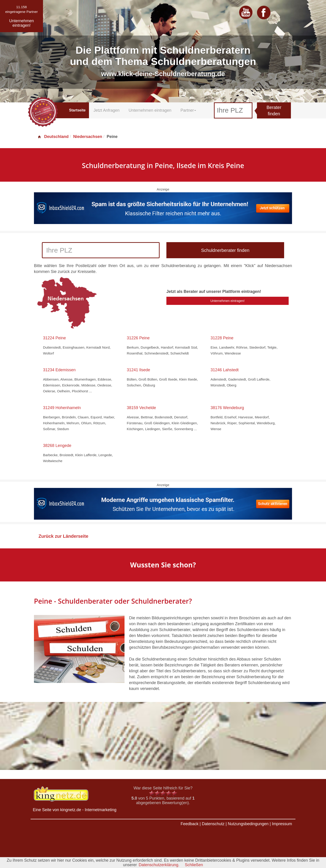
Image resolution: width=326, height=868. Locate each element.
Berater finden (274, 111)
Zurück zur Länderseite (63, 536)
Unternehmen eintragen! (228, 301)
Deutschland (53, 137)
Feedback (190, 824)
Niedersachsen (88, 137)
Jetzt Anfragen (107, 110)
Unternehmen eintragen (150, 110)
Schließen (194, 865)
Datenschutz (213, 824)
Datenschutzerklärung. (159, 865)
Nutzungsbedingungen (248, 824)
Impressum (282, 824)
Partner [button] (188, 110)
